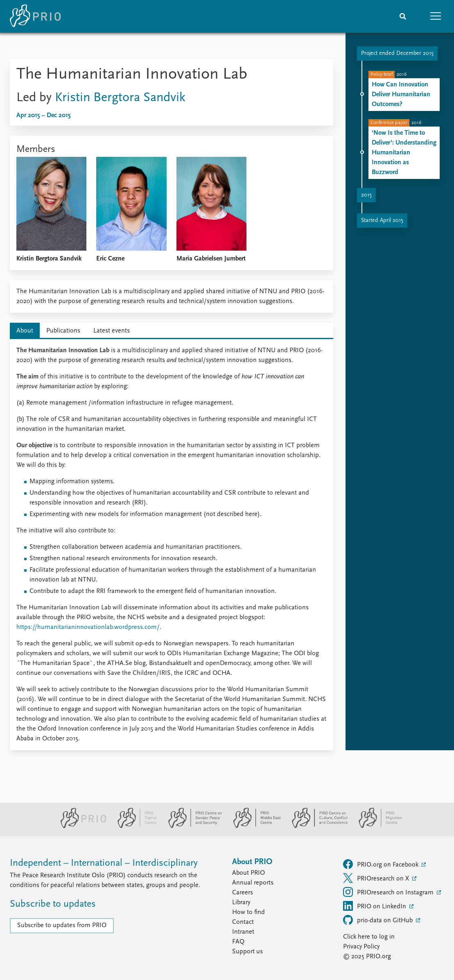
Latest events (112, 331)
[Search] (403, 16)
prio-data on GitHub (379, 920)
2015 (366, 195)
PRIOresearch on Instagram (389, 892)
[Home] (35, 16)
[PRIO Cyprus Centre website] (134, 826)
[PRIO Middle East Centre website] (254, 826)
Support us (247, 952)
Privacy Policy (361, 947)
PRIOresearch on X (377, 878)
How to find (248, 912)
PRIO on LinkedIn (375, 906)
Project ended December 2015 (397, 53)
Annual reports (253, 883)
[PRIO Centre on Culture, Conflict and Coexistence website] (316, 826)
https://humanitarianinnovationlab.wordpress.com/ (88, 627)
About (25, 331)
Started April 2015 (382, 221)
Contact (243, 922)
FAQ (238, 942)
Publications (63, 331)
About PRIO (248, 873)
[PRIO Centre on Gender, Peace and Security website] (192, 826)
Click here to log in (369, 937)
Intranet (243, 932)
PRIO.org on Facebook (382, 864)
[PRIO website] (80, 826)
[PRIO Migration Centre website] (376, 826)
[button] (436, 16)
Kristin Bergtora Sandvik (120, 98)
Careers (243, 893)
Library (241, 903)
